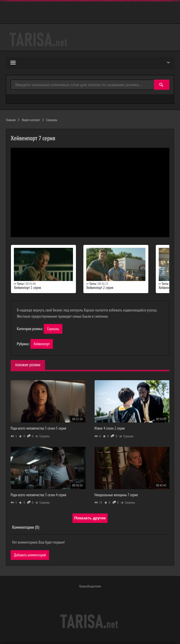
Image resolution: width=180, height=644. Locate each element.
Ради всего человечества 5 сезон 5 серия (38, 429)
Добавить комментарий (31, 556)
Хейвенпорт (42, 344)
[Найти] (162, 85)
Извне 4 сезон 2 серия (110, 429)
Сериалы (53, 329)
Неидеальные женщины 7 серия (116, 496)
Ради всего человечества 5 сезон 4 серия (38, 496)
